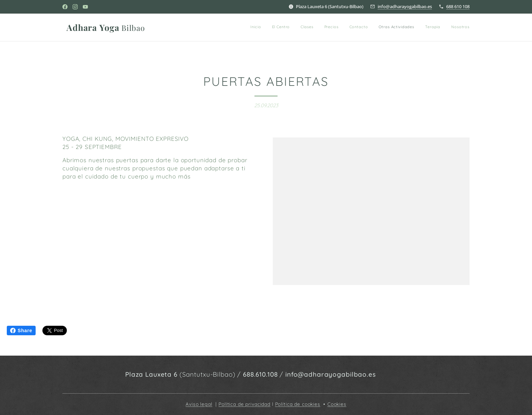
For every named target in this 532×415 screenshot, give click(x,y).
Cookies (337, 404)
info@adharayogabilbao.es (405, 6)
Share (21, 331)
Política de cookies (298, 404)
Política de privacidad (244, 404)
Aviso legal (199, 404)
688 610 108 (458, 6)
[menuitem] (376, 27)
